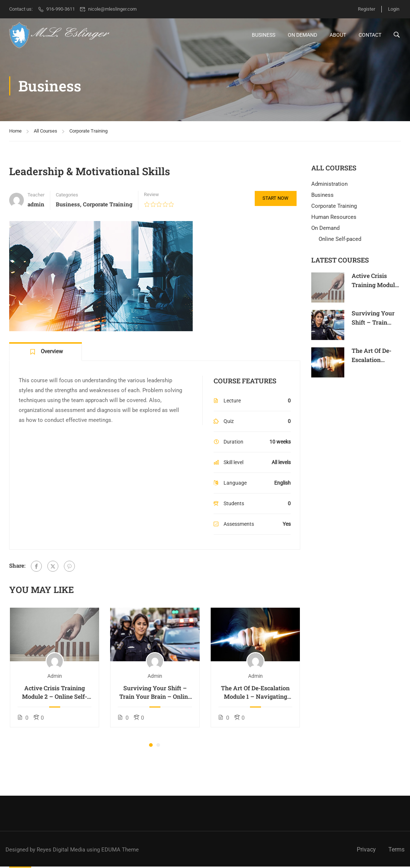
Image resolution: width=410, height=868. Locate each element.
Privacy (366, 849)
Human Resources (334, 219)
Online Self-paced (340, 241)
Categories (67, 197)
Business (264, 36)
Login (394, 9)
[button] (151, 747)
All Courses (46, 133)
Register (364, 9)
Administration (329, 186)
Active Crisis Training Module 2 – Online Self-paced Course (55, 695)
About (338, 36)
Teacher (36, 197)
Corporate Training (88, 133)
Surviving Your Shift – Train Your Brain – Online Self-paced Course (155, 695)
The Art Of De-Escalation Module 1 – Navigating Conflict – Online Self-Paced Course (255, 695)
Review (151, 197)
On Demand (302, 36)
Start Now (274, 201)
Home (15, 133)
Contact (370, 36)
